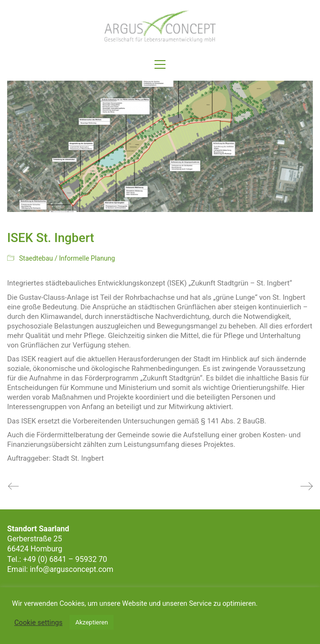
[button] (160, 64)
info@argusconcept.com (71, 569)
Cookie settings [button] (38, 623)
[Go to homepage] (160, 26)
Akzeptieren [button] (92, 622)
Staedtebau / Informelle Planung (67, 258)
